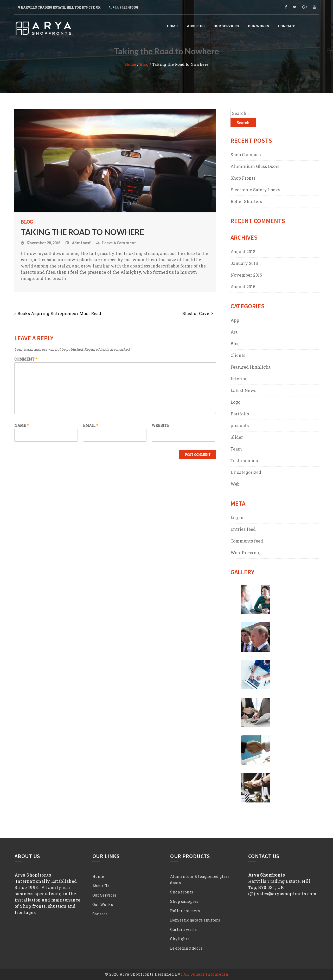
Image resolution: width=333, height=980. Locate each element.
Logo (235, 402)
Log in (237, 517)
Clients (238, 355)
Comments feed (247, 541)
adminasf (81, 243)
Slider (237, 437)
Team (236, 449)
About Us (196, 26)
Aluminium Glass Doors (255, 166)
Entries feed (243, 529)
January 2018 (244, 263)
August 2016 (243, 287)
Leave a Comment (119, 243)
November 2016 (246, 275)
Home (172, 26)
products (240, 425)
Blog (144, 64)
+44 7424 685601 (124, 7)
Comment (26, 359)
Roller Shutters (246, 201)
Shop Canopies (246, 155)
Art (234, 332)
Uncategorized (246, 472)
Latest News (243, 390)
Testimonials (244, 460)
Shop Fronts (243, 178)
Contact (286, 26)
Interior (239, 379)
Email (91, 425)
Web (235, 484)
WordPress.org (246, 553)
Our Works (258, 26)
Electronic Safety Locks (255, 190)
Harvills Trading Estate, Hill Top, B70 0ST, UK (59, 7)
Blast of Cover (197, 313)
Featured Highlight (251, 367)
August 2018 (243, 251)
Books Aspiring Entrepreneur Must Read (59, 313)
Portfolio (240, 414)
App (235, 320)
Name (21, 425)
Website (161, 425)
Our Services (226, 26)
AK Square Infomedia (206, 974)
